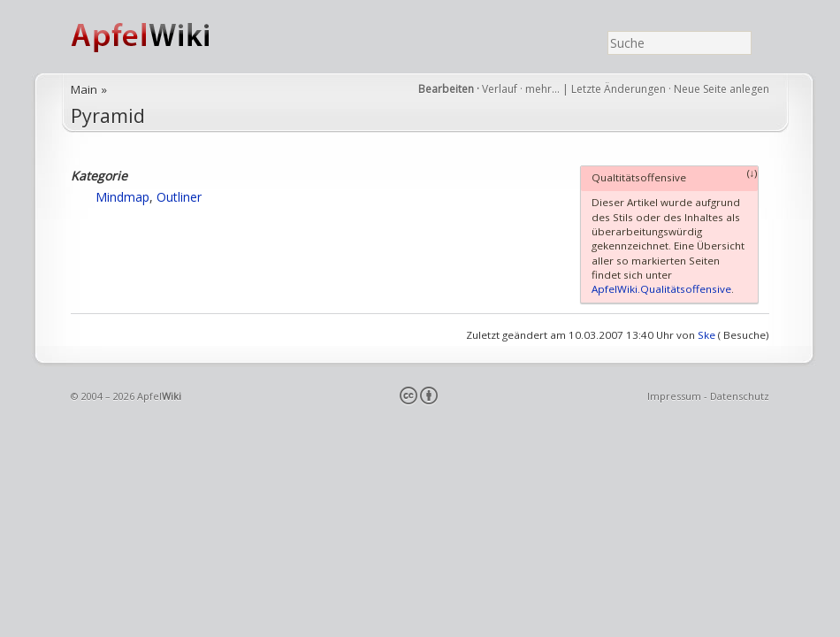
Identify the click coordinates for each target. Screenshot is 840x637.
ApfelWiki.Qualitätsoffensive (661, 289)
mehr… (544, 89)
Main (84, 89)
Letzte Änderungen (619, 89)
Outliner (179, 197)
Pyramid (108, 115)
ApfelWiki (159, 37)
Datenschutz (740, 396)
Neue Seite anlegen (722, 89)
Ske (706, 335)
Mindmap (122, 197)
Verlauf (500, 89)
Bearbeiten (446, 89)
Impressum (674, 396)
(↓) (753, 173)
